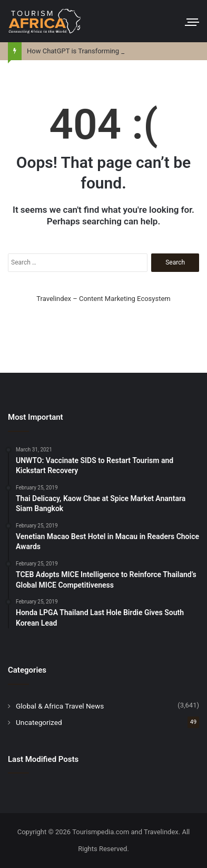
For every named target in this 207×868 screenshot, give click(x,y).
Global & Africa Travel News (60, 706)
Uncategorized (39, 722)
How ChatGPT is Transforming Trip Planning (94, 51)
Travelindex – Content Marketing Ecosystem (103, 299)
